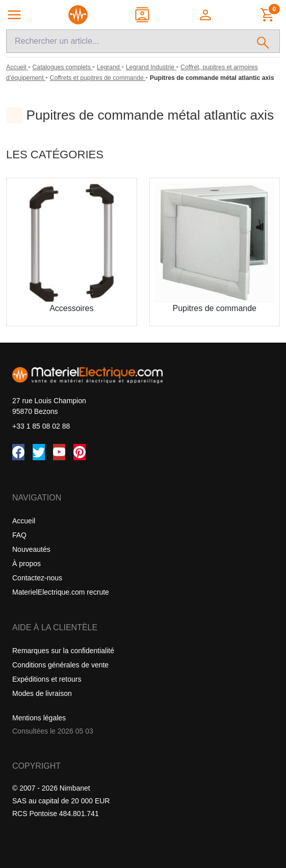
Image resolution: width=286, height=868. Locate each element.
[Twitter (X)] (39, 452)
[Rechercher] (263, 41)
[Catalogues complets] (62, 67)
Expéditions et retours (47, 679)
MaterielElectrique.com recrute (61, 592)
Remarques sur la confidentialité (63, 651)
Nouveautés (31, 549)
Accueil (24, 521)
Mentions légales (39, 718)
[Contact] (143, 15)
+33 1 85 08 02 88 (41, 426)
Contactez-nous (37, 578)
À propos (27, 564)
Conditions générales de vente (60, 665)
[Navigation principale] (14, 15)
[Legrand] (109, 67)
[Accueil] (17, 67)
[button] (206, 15)
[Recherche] (127, 41)
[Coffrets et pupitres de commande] (98, 78)
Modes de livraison (42, 693)
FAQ (19, 535)
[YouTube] (59, 452)
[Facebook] (18, 452)
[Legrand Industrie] (151, 67)
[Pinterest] (80, 452)
